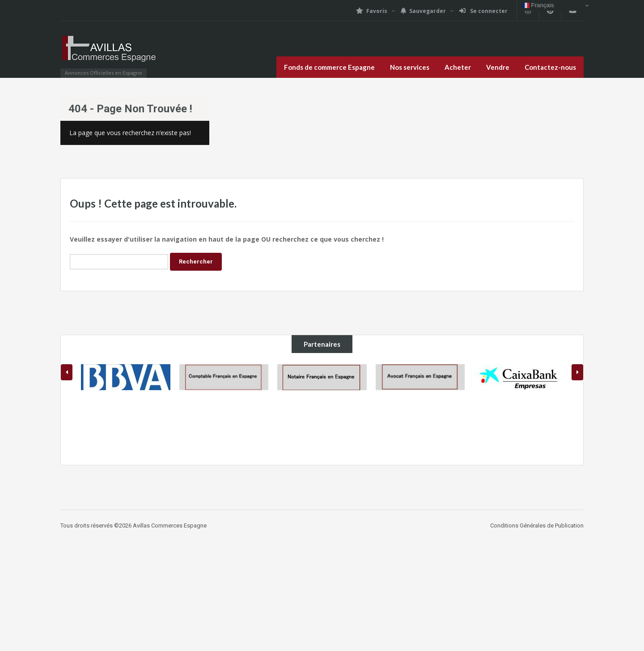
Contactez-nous (550, 67)
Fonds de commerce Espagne (329, 67)
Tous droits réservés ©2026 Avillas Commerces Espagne (133, 525)
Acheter (458, 67)
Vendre (498, 67)
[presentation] (67, 372)
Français (538, 5)
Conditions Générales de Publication (537, 525)
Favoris (372, 11)
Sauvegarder (423, 11)
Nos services (410, 67)
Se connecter (483, 11)
